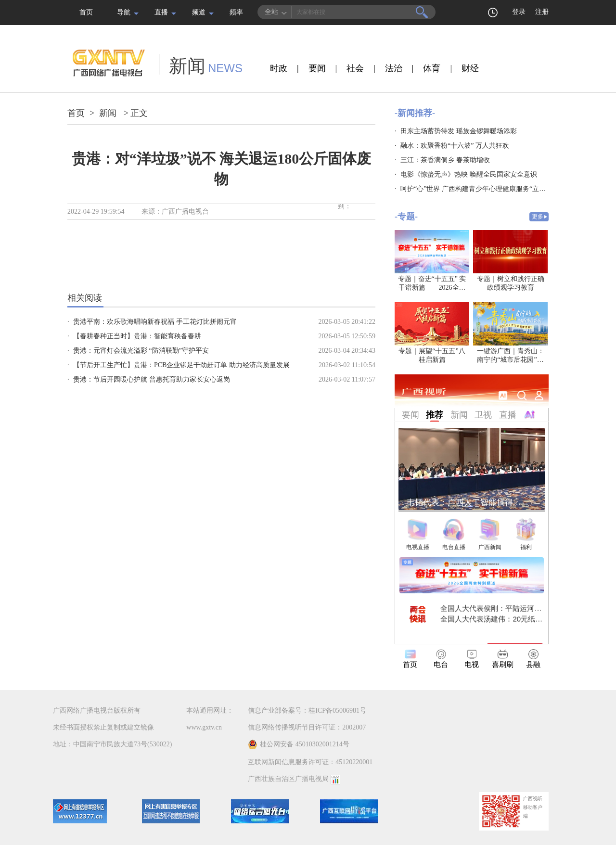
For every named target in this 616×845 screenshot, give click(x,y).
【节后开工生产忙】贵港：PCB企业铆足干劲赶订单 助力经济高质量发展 (181, 365)
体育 (432, 68)
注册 (542, 12)
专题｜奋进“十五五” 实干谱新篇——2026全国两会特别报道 (432, 288)
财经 (470, 68)
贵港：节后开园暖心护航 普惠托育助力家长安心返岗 (152, 379)
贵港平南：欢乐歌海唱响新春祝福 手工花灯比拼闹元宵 (155, 322)
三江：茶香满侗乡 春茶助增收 (445, 160)
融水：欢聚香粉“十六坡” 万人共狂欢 (455, 146)
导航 (124, 12)
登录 (519, 12)
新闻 (108, 113)
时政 (279, 68)
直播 (161, 12)
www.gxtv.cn (204, 727)
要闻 (317, 68)
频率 (236, 12)
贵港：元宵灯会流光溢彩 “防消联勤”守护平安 (141, 351)
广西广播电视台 (185, 211)
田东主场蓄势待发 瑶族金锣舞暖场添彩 (459, 131)
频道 (199, 12)
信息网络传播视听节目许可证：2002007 (307, 727)
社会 (355, 68)
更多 (538, 217)
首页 (86, 12)
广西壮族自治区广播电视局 (288, 779)
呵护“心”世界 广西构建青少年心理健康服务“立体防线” (481, 189)
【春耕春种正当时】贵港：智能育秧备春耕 (137, 336)
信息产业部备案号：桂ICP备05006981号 (307, 711)
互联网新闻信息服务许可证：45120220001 (310, 762)
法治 (394, 68)
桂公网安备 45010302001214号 (299, 744)
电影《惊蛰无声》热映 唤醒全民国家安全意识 (469, 174)
